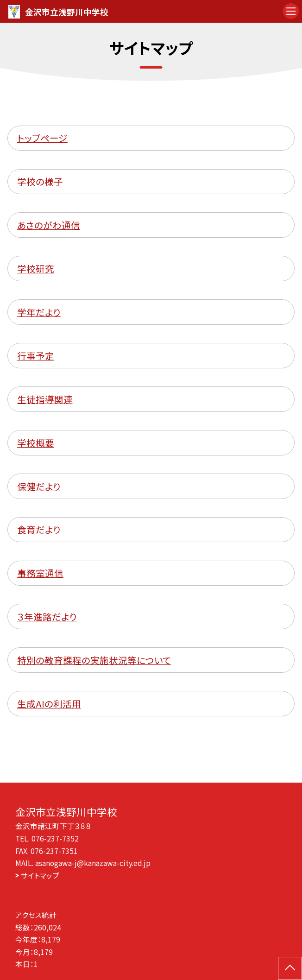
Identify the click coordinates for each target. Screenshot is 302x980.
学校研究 (36, 269)
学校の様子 (40, 181)
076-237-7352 (55, 838)
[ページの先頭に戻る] (290, 968)
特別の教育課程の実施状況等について (94, 660)
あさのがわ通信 (49, 225)
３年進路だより (47, 616)
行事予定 (36, 356)
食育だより (39, 529)
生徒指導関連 (45, 399)
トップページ (42, 138)
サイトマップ (40, 876)
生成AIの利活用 (49, 704)
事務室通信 (40, 573)
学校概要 (36, 443)
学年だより (39, 312)
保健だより (39, 486)
